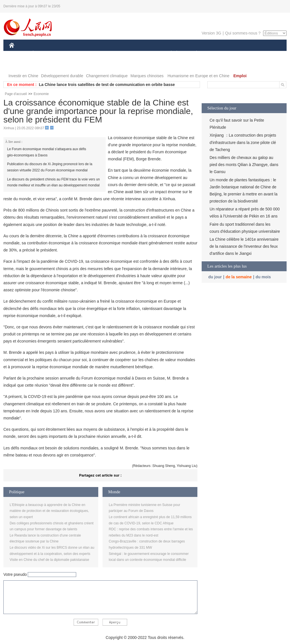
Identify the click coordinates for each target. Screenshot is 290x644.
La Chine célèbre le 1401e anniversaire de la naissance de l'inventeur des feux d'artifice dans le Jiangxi (244, 246)
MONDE (69, 53)
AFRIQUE (93, 53)
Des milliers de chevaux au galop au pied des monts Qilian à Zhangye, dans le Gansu (244, 165)
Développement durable (62, 76)
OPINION (267, 53)
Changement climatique (107, 76)
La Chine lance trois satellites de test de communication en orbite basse (107, 85)
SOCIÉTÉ (169, 53)
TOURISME (240, 53)
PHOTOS (21, 65)
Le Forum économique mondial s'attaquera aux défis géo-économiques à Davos (47, 152)
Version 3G (211, 33)
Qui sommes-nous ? (243, 33)
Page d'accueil (16, 94)
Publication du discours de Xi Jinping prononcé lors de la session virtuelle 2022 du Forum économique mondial (50, 167)
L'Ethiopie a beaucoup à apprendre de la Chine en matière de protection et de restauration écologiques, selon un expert (49, 511)
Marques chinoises (147, 76)
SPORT (216, 53)
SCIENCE (118, 53)
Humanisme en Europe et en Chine (198, 76)
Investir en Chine (23, 76)
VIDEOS (43, 65)
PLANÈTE (194, 53)
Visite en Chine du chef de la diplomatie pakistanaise (49, 560)
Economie (41, 94)
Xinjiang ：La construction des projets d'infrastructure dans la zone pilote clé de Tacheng (243, 142)
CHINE (19, 53)
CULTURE (143, 53)
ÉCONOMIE (43, 53)
